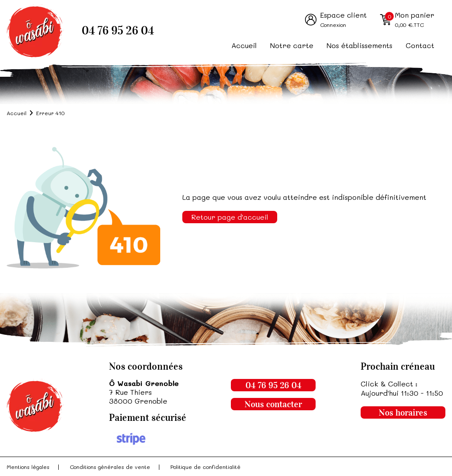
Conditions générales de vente (110, 467)
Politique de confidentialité (205, 467)
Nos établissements (360, 45)
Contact (420, 45)
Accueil (244, 45)
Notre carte (292, 45)
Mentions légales (28, 467)
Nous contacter (273, 404)
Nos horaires (403, 412)
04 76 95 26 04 (118, 31)
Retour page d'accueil (230, 217)
